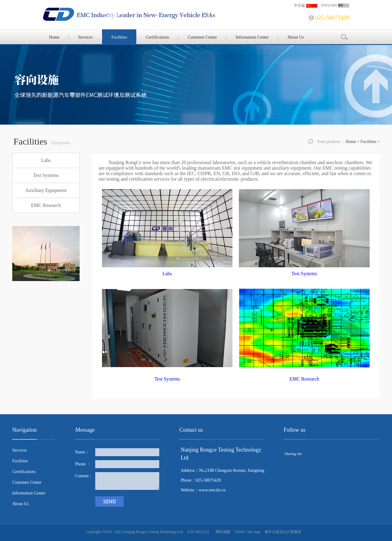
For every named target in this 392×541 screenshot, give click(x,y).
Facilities (368, 142)
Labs (167, 274)
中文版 (300, 6)
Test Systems (304, 274)
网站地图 (222, 532)
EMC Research (304, 379)
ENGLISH (329, 5)
